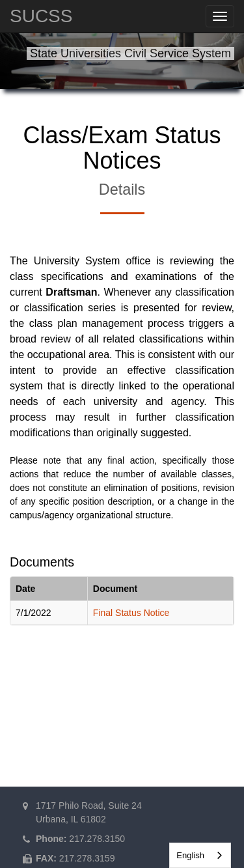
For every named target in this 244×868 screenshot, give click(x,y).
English (190, 855)
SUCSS (41, 16)
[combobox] (200, 855)
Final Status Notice (131, 613)
